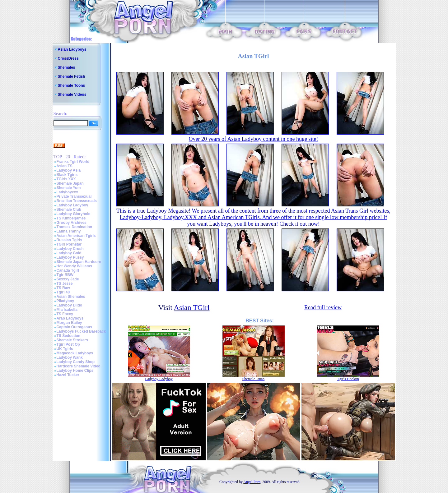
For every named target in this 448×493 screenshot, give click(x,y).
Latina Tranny (69, 231)
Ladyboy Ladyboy (72, 205)
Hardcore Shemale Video (79, 366)
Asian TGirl (192, 307)
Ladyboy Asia (69, 170)
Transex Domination (75, 227)
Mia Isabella (67, 310)
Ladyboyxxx (67, 192)
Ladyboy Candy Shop (76, 362)
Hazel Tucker (68, 375)
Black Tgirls (67, 175)
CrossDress (68, 58)
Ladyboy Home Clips (75, 371)
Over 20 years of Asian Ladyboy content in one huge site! (254, 139)
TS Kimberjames (71, 218)
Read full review (323, 307)
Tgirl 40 (63, 292)
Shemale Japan (70, 183)
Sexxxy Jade (68, 279)
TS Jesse (65, 283)
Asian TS (65, 166)
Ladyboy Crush (70, 249)
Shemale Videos (72, 94)
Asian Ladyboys (72, 49)
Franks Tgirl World (73, 162)
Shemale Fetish (72, 76)
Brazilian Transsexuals (77, 201)
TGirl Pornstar (69, 244)
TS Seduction (69, 336)
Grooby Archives (72, 223)
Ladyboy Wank (70, 357)
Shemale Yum (69, 188)
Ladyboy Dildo (70, 305)
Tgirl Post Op (68, 344)
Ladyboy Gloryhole (74, 214)
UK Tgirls (65, 349)
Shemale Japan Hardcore (79, 262)
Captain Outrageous (75, 327)
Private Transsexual (74, 196)
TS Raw (63, 288)
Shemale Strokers (72, 340)
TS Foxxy (65, 314)
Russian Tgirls (70, 240)
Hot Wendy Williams (74, 266)
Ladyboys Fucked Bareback (81, 331)
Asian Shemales (71, 297)
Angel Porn (252, 482)
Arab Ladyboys (70, 318)
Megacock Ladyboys (75, 353)
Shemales (67, 67)
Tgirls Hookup (348, 379)
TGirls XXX (66, 179)
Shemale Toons (72, 85)
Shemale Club (69, 210)
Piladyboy (65, 301)
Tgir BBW (65, 275)
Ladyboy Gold (69, 253)
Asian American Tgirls (76, 236)
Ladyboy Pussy (70, 257)
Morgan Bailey (69, 323)
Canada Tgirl (68, 270)
